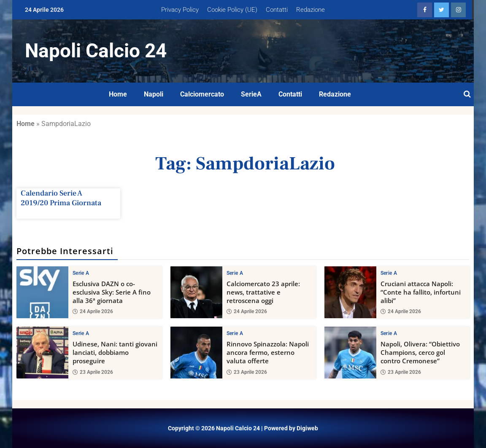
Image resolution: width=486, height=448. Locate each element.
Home (118, 94)
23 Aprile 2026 (93, 372)
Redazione (310, 10)
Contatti (277, 10)
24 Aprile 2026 (93, 311)
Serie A (81, 273)
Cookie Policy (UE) (232, 10)
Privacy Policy (180, 10)
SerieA (251, 94)
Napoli (154, 94)
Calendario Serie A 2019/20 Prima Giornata (61, 198)
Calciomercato (202, 94)
